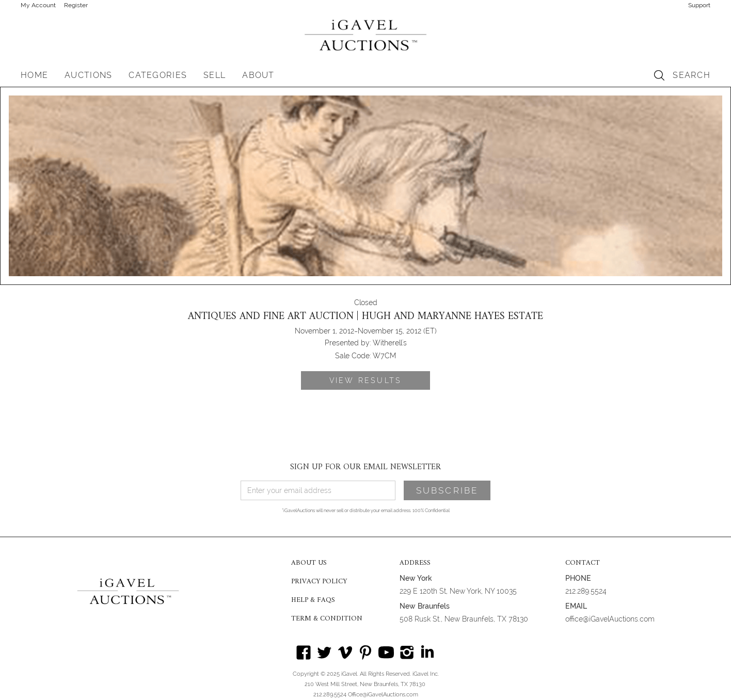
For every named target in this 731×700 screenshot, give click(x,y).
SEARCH (692, 75)
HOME (34, 75)
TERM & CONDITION (327, 619)
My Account (38, 5)
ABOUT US (309, 563)
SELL (214, 75)
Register (76, 5)
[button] (88, 75)
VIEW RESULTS (365, 380)
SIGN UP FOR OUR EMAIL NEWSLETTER (365, 467)
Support (699, 5)
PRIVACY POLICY (319, 582)
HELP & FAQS (313, 600)
